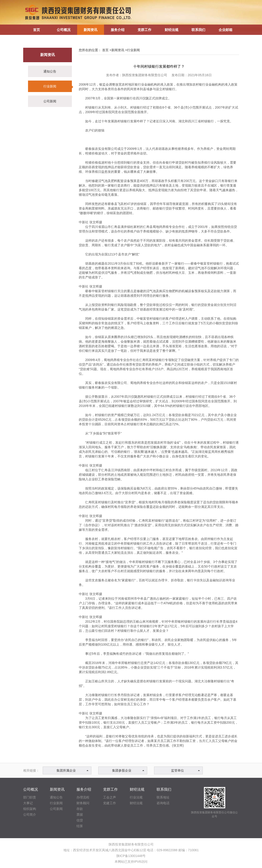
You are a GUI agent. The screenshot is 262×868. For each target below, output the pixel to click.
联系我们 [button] (198, 30)
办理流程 (83, 797)
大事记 (28, 803)
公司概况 (31, 789)
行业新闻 (50, 86)
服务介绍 (84, 789)
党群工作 (110, 789)
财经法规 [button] (172, 30)
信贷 (80, 820)
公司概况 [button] (64, 30)
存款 (80, 809)
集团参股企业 (128, 770)
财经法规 (137, 789)
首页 (37, 30)
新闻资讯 (48, 55)
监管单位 (185, 770)
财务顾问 (83, 803)
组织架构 (30, 809)
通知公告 (50, 71)
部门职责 (30, 797)
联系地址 (163, 797)
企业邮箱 (225, 30)
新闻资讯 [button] (90, 30)
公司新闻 (50, 101)
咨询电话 (163, 803)
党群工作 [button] (144, 30)
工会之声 (110, 797)
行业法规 (136, 797)
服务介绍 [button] (118, 30)
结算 (80, 826)
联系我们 (164, 789)
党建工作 (110, 803)
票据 (80, 815)
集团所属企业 (72, 770)
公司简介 (30, 815)
